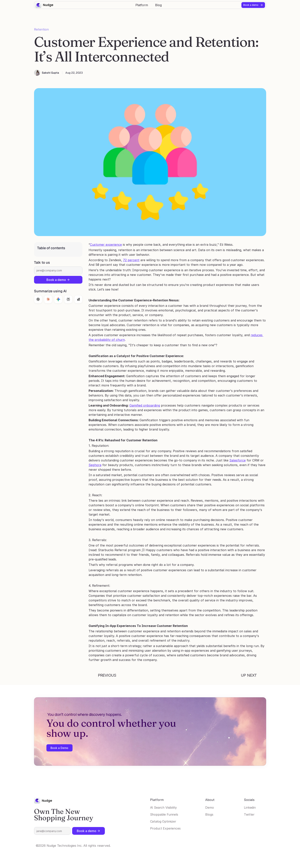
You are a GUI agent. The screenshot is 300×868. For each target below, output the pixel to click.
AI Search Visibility (164, 807)
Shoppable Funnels (164, 814)
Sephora (95, 465)
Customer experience (106, 245)
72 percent (131, 260)
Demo (209, 807)
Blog (158, 5)
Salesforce (238, 460)
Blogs (209, 814)
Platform (142, 5)
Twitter (249, 814)
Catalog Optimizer (163, 821)
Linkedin (250, 807)
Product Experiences (165, 828)
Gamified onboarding (145, 405)
